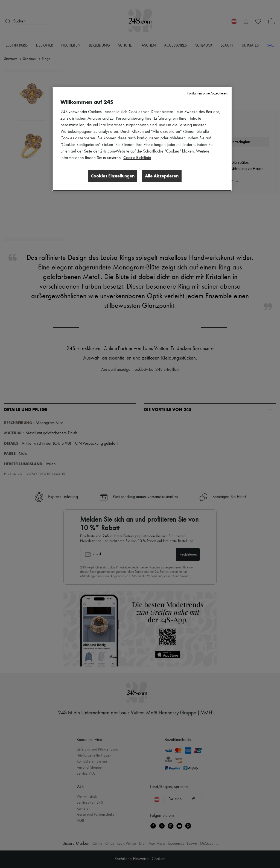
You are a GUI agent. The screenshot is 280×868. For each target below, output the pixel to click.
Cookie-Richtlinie (137, 158)
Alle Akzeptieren (162, 176)
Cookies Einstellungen (113, 176)
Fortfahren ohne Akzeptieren (207, 94)
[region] (142, 139)
